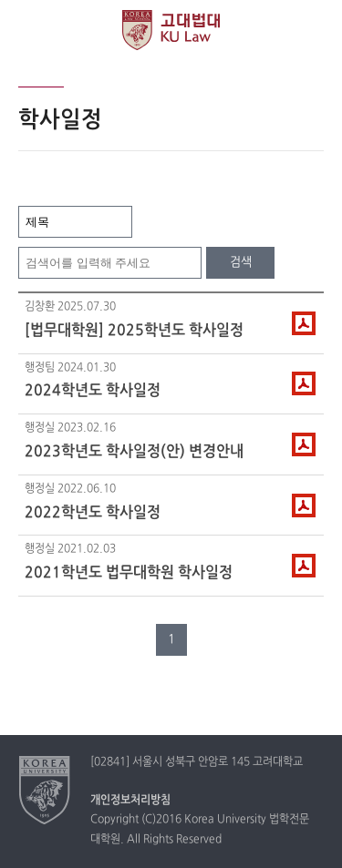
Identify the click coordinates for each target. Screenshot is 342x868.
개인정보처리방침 (130, 801)
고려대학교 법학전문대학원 (171, 30)
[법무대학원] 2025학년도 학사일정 (134, 331)
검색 (241, 262)
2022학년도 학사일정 (93, 513)
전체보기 (30, 30)
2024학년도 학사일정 (93, 391)
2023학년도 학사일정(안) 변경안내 (134, 452)
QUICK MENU (312, 30)
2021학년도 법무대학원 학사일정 (129, 573)
